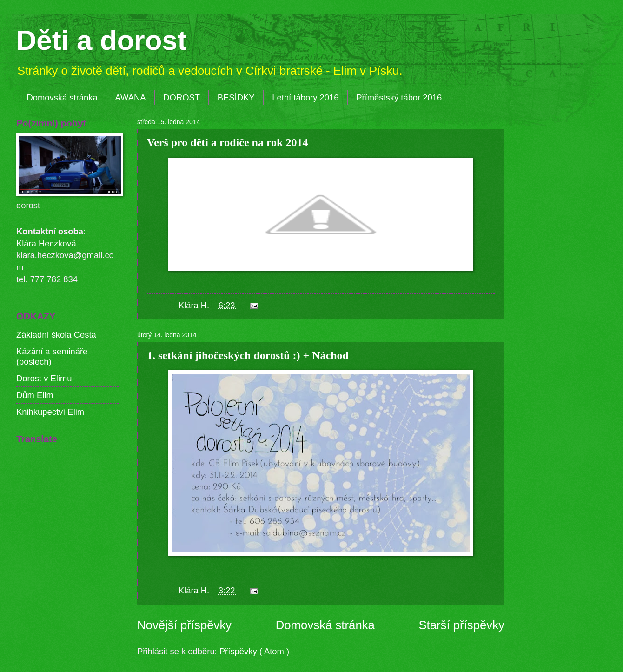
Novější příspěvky (184, 625)
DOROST (182, 97)
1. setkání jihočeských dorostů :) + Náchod (248, 355)
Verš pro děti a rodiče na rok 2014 (227, 142)
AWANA (130, 97)
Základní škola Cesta (56, 335)
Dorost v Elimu (44, 378)
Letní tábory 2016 (305, 97)
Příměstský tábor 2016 (399, 97)
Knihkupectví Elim (50, 412)
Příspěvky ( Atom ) (254, 651)
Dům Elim (35, 395)
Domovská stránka (62, 97)
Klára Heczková (46, 243)
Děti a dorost (102, 40)
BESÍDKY (236, 97)
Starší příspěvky (461, 625)
